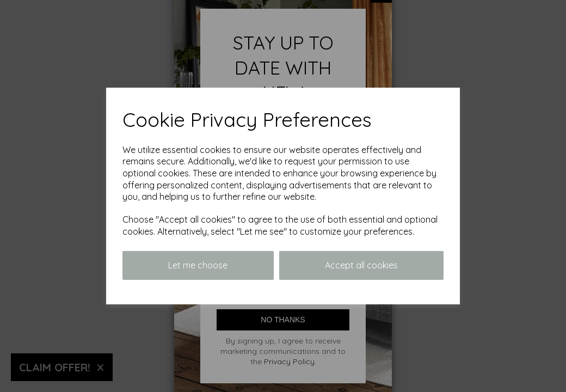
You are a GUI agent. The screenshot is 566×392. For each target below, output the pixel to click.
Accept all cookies (361, 265)
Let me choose (198, 265)
